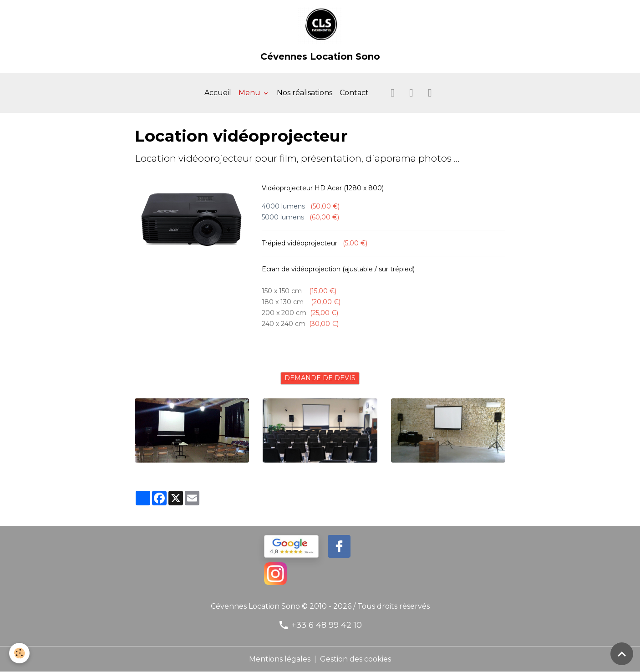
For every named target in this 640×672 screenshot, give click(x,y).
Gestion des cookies (356, 659)
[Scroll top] (622, 654)
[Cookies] (19, 653)
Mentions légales (280, 659)
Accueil (218, 93)
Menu (250, 93)
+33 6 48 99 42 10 (327, 625)
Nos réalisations (305, 93)
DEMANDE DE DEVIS (320, 378)
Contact (354, 93)
